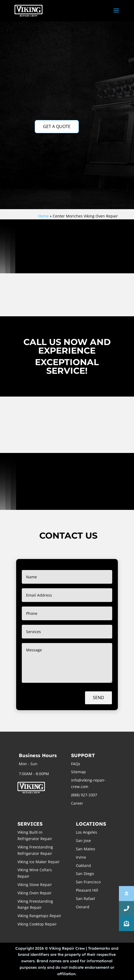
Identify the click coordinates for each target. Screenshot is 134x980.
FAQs (76, 764)
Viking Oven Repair (35, 893)
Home (43, 216)
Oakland (83, 865)
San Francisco (88, 882)
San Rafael (85, 899)
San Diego (85, 874)
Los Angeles (87, 832)
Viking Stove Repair (35, 885)
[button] (126, 924)
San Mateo (85, 849)
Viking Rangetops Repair (39, 916)
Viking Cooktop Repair (37, 924)
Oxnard (83, 907)
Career (77, 803)
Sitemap (78, 772)
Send (98, 698)
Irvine (81, 857)
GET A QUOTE (57, 126)
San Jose (83, 841)
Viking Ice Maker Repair (39, 862)
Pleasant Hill (87, 890)
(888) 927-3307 (84, 795)
